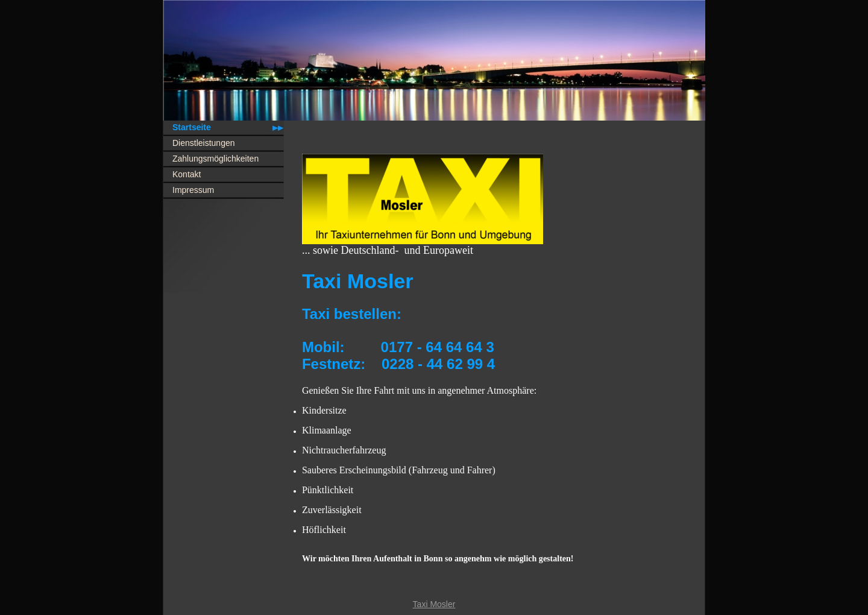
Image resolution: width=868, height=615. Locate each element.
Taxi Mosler (434, 604)
